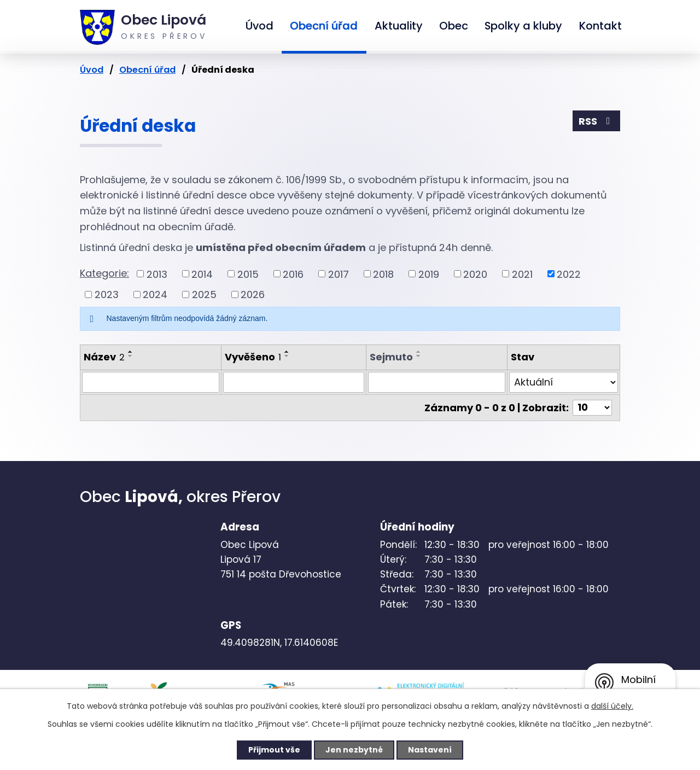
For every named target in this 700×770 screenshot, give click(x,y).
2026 (253, 294)
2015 (248, 274)
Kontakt (600, 26)
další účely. (612, 706)
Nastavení (430, 750)
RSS (597, 121)
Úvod (259, 26)
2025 (204, 294)
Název (104, 357)
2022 (569, 274)
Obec (454, 26)
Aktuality (399, 26)
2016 (293, 274)
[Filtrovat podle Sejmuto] (437, 382)
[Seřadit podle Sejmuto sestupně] (419, 356)
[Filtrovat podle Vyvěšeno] (294, 382)
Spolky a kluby (523, 26)
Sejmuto (391, 357)
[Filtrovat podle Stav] (564, 382)
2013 (157, 274)
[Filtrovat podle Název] (151, 382)
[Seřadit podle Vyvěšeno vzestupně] (287, 352)
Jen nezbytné (354, 750)
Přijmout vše (274, 750)
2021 (522, 274)
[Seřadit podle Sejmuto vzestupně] (419, 352)
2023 (107, 294)
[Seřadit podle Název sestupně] (131, 356)
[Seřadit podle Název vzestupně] (131, 352)
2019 (429, 274)
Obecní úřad (324, 26)
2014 (202, 274)
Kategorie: (104, 273)
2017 (339, 274)
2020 (475, 274)
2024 (155, 294)
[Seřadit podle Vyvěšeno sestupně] (287, 356)
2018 (383, 274)
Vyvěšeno (253, 357)
